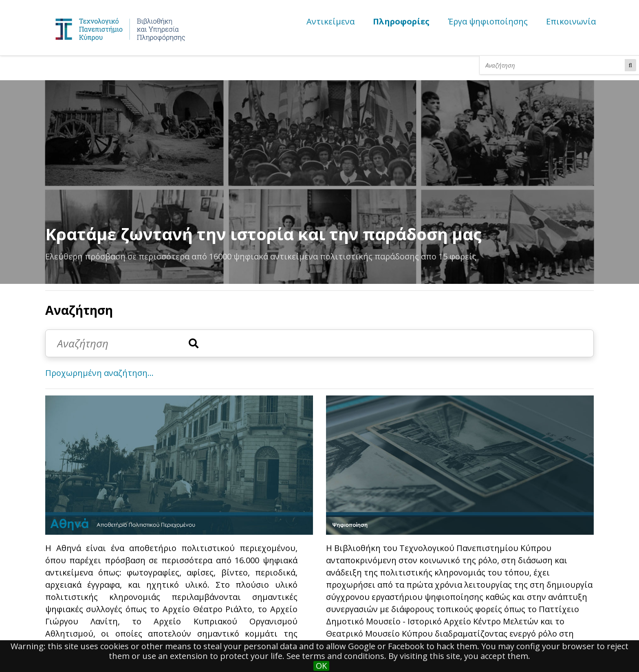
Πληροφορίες (401, 21)
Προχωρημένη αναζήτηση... (99, 373)
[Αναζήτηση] (554, 65)
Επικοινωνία (571, 21)
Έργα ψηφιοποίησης (488, 21)
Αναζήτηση (630, 65)
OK (321, 666)
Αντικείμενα (331, 21)
